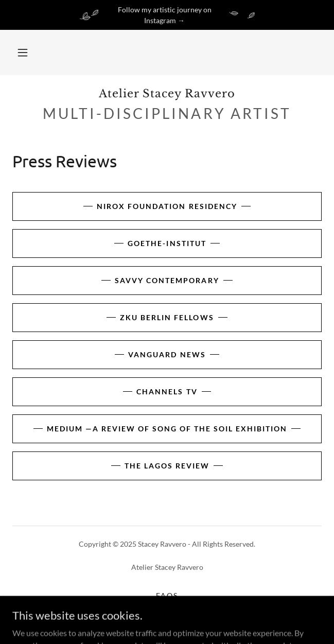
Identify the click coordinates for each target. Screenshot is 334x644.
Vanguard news (167, 354)
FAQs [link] (167, 595)
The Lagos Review (167, 466)
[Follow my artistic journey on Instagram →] (167, 15)
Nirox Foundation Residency (167, 206)
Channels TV (167, 391)
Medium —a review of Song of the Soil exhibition (167, 429)
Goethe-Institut (167, 243)
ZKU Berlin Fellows (167, 317)
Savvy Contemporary (167, 280)
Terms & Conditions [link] (167, 608)
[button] (23, 53)
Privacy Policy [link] (167, 621)
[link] (167, 94)
